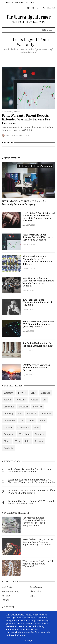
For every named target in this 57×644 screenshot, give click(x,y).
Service (22, 396)
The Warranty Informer (29, 17)
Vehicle (34, 403)
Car (45, 403)
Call (20, 416)
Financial (40, 437)
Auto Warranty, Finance (11, 113)
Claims (31, 423)
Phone (7, 444)
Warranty (9, 396)
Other (5, 604)
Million (7, 403)
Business (24, 410)
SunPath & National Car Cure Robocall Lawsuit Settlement (38, 347)
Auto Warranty (37, 591)
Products (8, 451)
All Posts (7, 591)
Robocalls (21, 403)
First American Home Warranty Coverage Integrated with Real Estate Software (37, 262)
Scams (6, 599)
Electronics (35, 595)
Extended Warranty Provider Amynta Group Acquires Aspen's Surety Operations (38, 546)
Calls (33, 396)
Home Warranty (11, 595)
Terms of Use (24, 626)
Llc (21, 423)
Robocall (32, 416)
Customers (9, 423)
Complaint (9, 437)
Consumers (23, 430)
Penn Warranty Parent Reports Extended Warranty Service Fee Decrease (26, 121)
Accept (29, 640)
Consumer (46, 416)
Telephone (25, 437)
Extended (45, 396)
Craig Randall (10, 137)
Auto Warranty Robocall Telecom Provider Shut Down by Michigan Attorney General (38, 284)
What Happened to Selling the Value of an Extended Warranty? (39, 567)
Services (38, 410)
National (8, 430)
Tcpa (18, 444)
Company (9, 416)
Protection (9, 410)
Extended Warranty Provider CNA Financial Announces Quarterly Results (38, 326)
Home (42, 423)
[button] (47, 30)
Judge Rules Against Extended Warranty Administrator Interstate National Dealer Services (39, 219)
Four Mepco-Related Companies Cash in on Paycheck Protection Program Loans (34, 525)
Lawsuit (39, 444)
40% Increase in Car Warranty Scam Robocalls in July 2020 (38, 305)
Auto (36, 430)
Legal (32, 599)
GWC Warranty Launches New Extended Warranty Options (36, 370)
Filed (28, 444)
